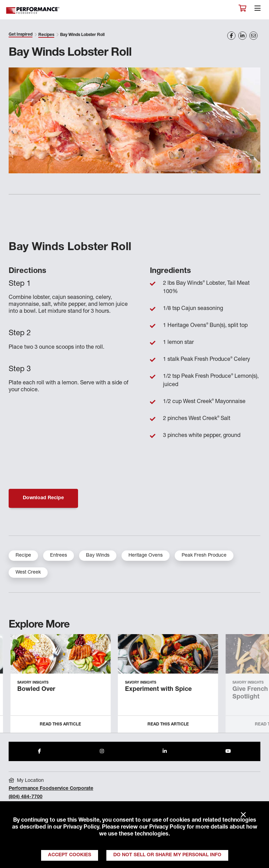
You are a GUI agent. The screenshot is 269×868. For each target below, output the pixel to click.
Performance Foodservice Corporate (51, 789)
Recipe (23, 556)
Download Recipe (43, 498)
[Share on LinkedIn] (242, 36)
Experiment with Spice (158, 689)
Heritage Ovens (146, 556)
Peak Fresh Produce (204, 556)
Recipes (46, 35)
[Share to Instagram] (102, 751)
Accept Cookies (70, 855)
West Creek (28, 573)
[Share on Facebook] (231, 36)
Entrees (59, 556)
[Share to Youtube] (228, 751)
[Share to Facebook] (40, 751)
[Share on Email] (253, 36)
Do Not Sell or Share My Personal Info (167, 855)
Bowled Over (36, 689)
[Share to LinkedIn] (165, 751)
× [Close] (243, 815)
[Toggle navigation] (258, 10)
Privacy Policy (81, 828)
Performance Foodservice (33, 11)
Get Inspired (21, 35)
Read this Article (60, 724)
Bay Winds (98, 556)
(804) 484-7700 (26, 797)
